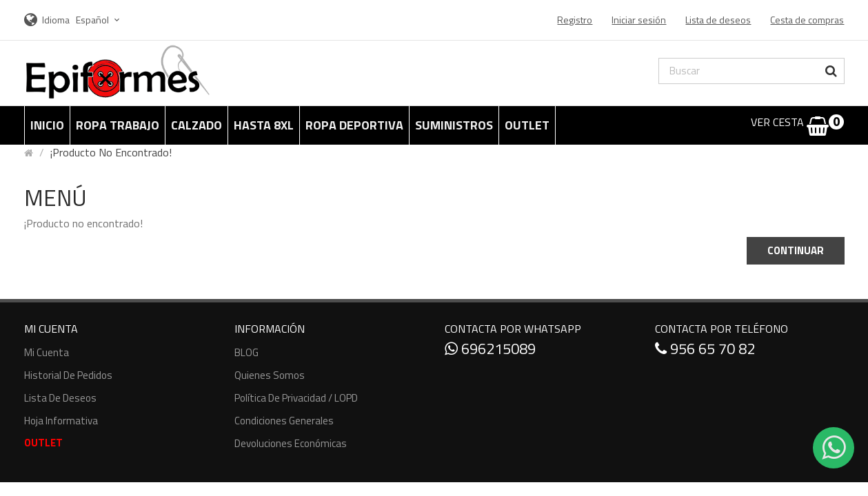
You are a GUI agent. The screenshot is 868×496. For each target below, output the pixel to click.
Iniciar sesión (639, 20)
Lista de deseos (60, 398)
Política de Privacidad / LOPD (296, 398)
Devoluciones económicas (291, 443)
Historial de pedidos (68, 375)
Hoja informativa (61, 421)
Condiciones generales (284, 421)
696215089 (490, 349)
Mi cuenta (47, 352)
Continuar (796, 250)
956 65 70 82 (705, 349)
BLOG (246, 352)
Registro (575, 20)
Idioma (56, 20)
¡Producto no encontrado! (111, 152)
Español (100, 20)
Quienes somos (270, 375)
